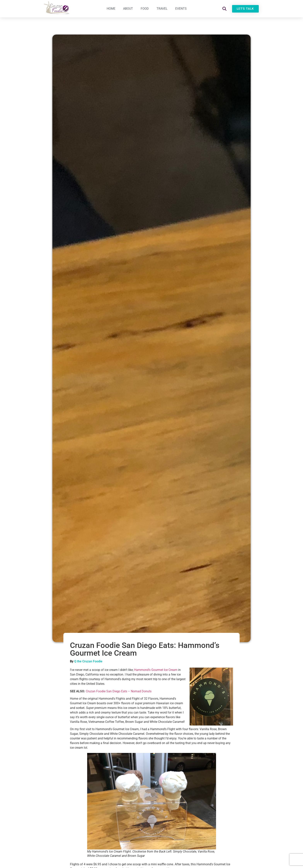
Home (111, 9)
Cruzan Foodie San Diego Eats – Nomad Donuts (119, 691)
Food (145, 9)
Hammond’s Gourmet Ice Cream (156, 670)
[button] (224, 9)
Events (181, 9)
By (72, 661)
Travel (162, 9)
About (128, 9)
